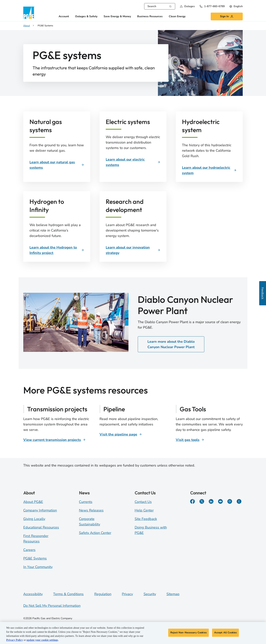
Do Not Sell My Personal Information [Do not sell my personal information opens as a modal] (52, 606)
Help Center (144, 510)
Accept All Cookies (225, 633)
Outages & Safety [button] (86, 17)
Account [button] (64, 17)
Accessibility (33, 594)
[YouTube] (220, 501)
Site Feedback (146, 519)
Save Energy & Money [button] (117, 17)
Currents (86, 502)
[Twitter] (202, 501)
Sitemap (173, 594)
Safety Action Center (95, 533)
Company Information (40, 510)
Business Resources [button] (150, 17)
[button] (187, 6)
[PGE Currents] (239, 501)
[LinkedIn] (211, 501)
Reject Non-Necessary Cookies (188, 633)
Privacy (127, 594)
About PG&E (33, 502)
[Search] (170, 6)
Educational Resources (41, 527)
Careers (29, 550)
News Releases (91, 510)
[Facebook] (192, 501)
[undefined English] (236, 6)
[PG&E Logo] (29, 13)
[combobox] (160, 6)
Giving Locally (34, 519)
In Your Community (38, 567)
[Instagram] (230, 501)
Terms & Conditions (68, 594)
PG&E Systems (35, 558)
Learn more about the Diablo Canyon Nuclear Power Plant (171, 344)
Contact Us (143, 502)
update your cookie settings (42, 640)
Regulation (103, 594)
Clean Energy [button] (177, 17)
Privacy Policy (15, 640)
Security (150, 594)
